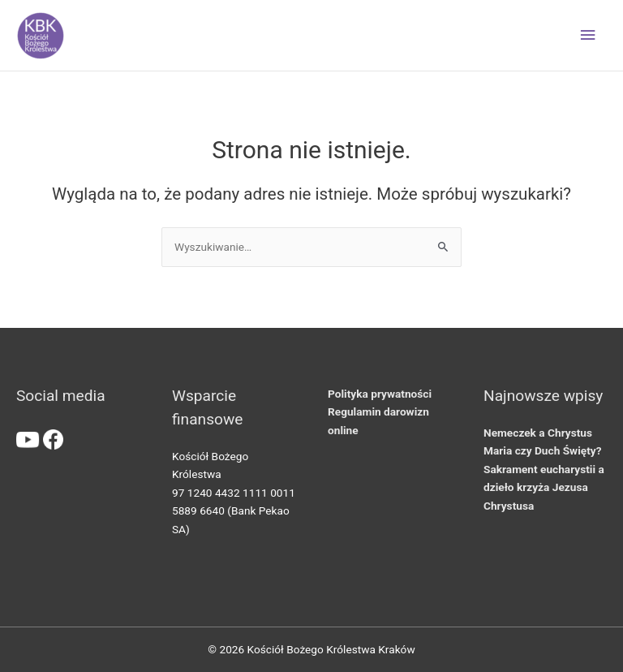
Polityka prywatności (380, 394)
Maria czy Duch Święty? (542, 450)
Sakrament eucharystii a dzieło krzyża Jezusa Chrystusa (544, 487)
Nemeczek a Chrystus (538, 433)
